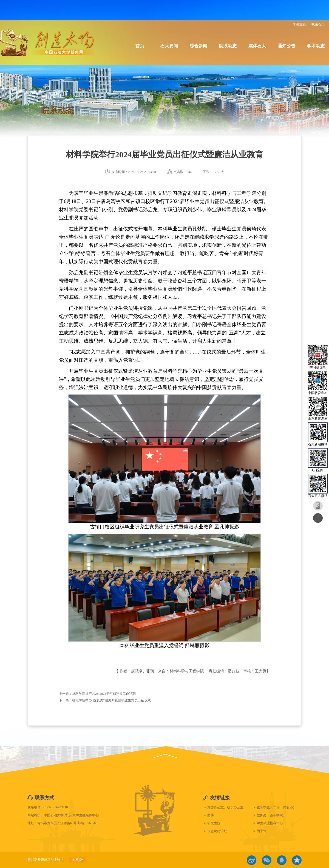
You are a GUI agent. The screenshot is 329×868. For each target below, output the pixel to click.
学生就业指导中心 (270, 823)
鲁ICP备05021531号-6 (45, 860)
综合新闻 (198, 46)
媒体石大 (257, 46)
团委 (211, 815)
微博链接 (252, 860)
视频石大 (318, 24)
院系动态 (228, 46)
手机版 (77, 860)
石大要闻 (169, 46)
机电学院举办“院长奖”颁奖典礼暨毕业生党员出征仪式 (111, 700)
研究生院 (214, 823)
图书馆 (262, 831)
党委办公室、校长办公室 (225, 807)
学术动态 (316, 46)
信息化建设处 (217, 831)
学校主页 (299, 24)
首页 (140, 46)
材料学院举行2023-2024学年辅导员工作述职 (104, 694)
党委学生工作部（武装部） (276, 807)
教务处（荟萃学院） (271, 815)
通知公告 (287, 46)
